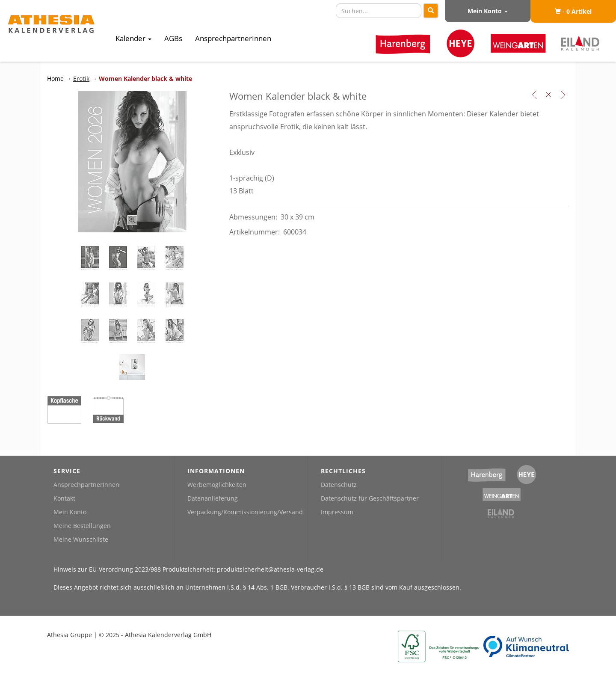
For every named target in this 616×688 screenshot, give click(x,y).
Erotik (81, 79)
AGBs (173, 38)
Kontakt (64, 498)
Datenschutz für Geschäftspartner (370, 498)
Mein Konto (488, 11)
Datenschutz (339, 485)
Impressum (337, 512)
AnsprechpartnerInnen (233, 38)
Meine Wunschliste (81, 539)
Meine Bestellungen (82, 526)
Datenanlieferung (213, 498)
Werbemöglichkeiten (217, 485)
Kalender (133, 38)
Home (56, 79)
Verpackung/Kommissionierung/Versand (245, 512)
